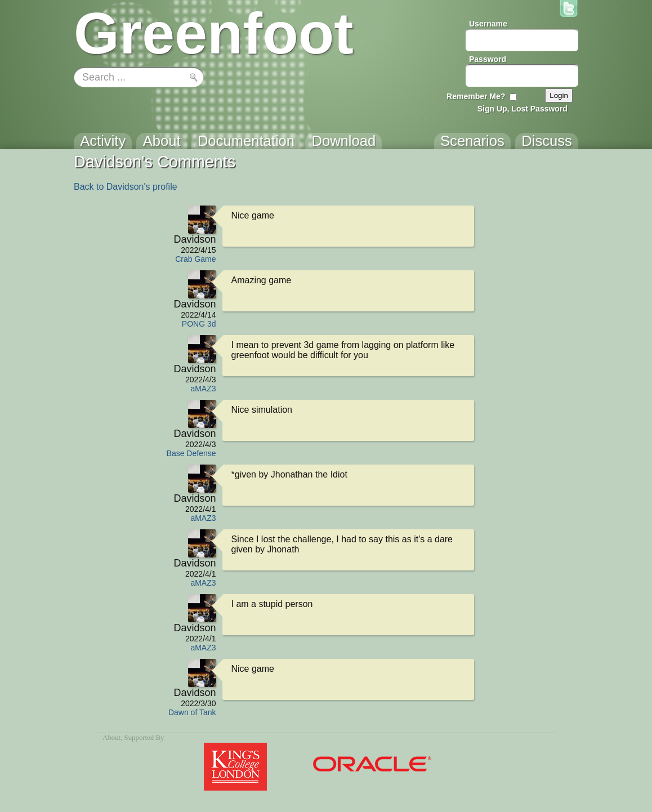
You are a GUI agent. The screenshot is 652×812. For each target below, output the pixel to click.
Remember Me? (476, 96)
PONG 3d (199, 324)
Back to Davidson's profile (126, 187)
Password (488, 59)
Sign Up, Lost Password (523, 109)
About (111, 738)
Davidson (195, 239)
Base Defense (191, 453)
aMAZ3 (203, 389)
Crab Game (195, 259)
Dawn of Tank (192, 712)
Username (488, 24)
